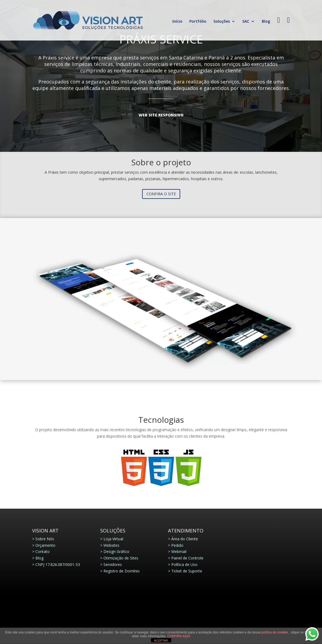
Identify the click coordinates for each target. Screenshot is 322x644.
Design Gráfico (116, 551)
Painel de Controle (187, 558)
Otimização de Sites (121, 558)
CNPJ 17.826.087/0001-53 (58, 564)
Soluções (222, 22)
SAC (246, 22)
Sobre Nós (45, 539)
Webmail (179, 551)
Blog (266, 22)
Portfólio (198, 22)
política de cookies (275, 632)
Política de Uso (184, 564)
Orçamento (45, 545)
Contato (43, 551)
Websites (111, 545)
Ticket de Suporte (187, 571)
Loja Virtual (113, 539)
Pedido (177, 545)
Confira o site (161, 194)
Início (177, 22)
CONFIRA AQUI (179, 636)
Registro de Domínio (122, 571)
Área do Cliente (185, 539)
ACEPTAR (161, 640)
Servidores (113, 564)
